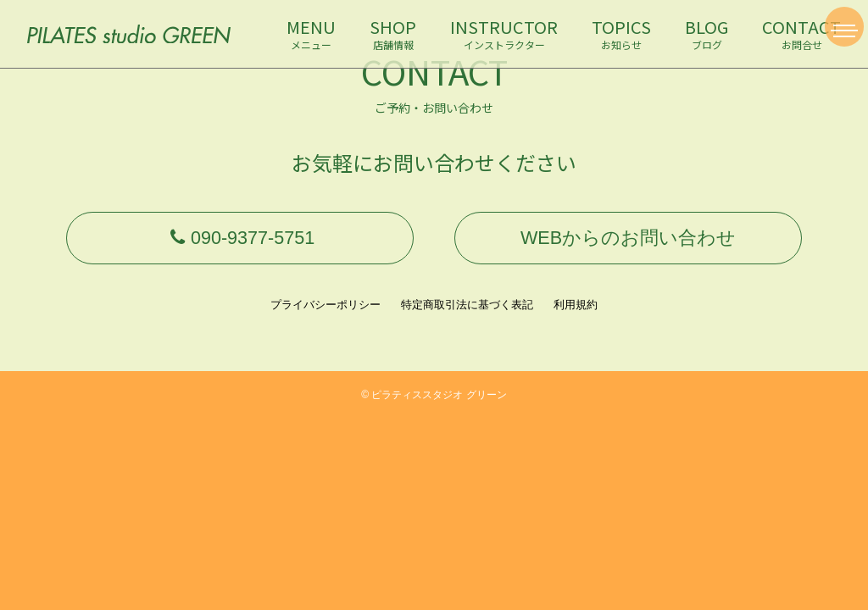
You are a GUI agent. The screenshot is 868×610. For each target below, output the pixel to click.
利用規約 (576, 315)
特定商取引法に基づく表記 (467, 315)
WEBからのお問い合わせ (628, 243)
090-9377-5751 (240, 243)
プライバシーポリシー (325, 315)
